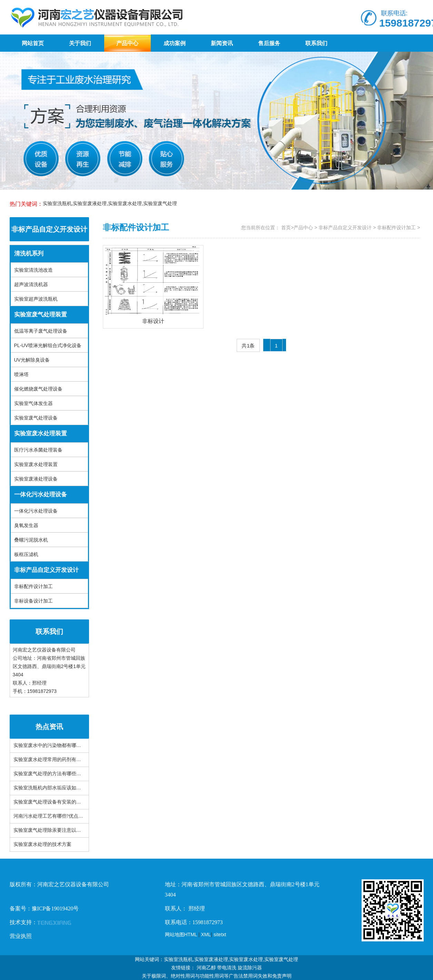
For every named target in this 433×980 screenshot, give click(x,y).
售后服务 (269, 43)
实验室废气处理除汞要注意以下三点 (52, 830)
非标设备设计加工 (33, 601)
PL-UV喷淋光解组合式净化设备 (48, 345)
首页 (286, 228)
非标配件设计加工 (33, 586)
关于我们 (80, 43)
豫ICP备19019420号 (55, 908)
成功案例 (175, 43)
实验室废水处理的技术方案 (42, 844)
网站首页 (33, 43)
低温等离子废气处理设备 (41, 331)
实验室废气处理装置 (41, 315)
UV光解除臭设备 (32, 360)
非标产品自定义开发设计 (49, 229)
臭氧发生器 (26, 525)
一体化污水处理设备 (41, 494)
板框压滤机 (26, 554)
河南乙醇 (206, 968)
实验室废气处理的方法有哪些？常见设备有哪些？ (67, 774)
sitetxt (220, 934)
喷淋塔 (21, 374)
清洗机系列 (29, 254)
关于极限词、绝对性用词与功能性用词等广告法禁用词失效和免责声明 (217, 976)
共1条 (248, 346)
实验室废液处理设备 (36, 479)
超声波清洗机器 (31, 284)
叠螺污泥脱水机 (31, 540)
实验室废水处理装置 (41, 433)
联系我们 (316, 43)
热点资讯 (49, 727)
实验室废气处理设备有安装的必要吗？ (55, 802)
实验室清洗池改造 (33, 270)
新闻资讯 (222, 43)
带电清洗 (227, 968)
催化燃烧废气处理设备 (38, 389)
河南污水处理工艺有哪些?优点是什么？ (56, 816)
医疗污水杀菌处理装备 (38, 450)
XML (206, 934)
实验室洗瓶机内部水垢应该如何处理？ (55, 788)
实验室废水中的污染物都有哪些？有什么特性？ (64, 745)
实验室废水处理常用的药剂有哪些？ (52, 760)
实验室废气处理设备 (36, 418)
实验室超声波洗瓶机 (36, 299)
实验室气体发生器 (33, 403)
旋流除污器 (250, 968)
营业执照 (21, 936)
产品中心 (127, 43)
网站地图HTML (181, 934)
